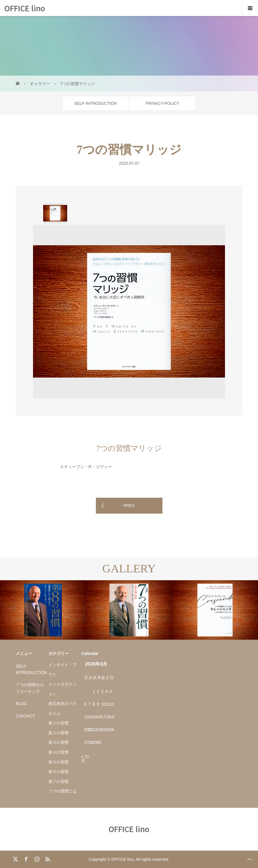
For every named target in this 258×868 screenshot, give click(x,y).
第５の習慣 (58, 762)
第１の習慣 (58, 723)
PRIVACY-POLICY (162, 103)
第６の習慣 (58, 772)
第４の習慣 (58, 752)
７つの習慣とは (63, 791)
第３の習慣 (58, 742)
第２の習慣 (58, 733)
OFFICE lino (25, 8)
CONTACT (25, 716)
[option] (55, 213)
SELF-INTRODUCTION (96, 103)
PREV (129, 506)
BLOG (21, 704)
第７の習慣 (58, 781)
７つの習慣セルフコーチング (30, 688)
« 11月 (85, 759)
